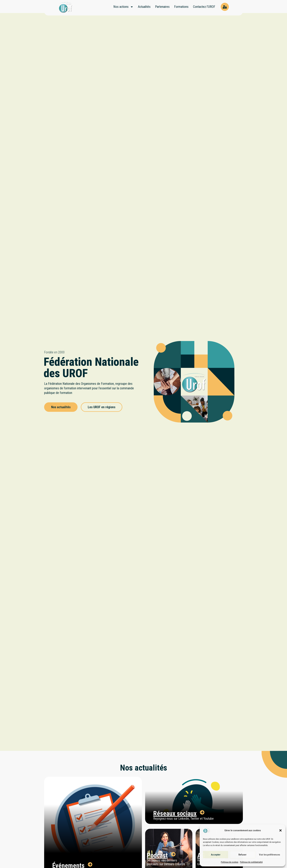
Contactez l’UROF (204, 7)
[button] (280, 830)
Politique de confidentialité (251, 862)
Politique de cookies (230, 862)
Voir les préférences (269, 855)
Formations (181, 7)
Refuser (242, 855)
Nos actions (123, 7)
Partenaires (162, 7)
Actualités (144, 7)
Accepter (216, 855)
